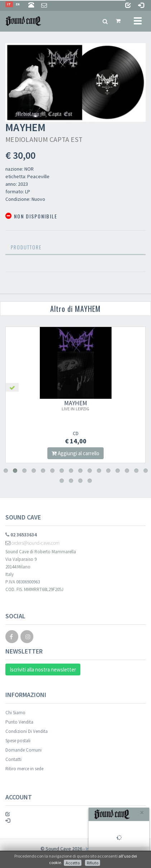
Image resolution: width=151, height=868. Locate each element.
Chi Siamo (15, 713)
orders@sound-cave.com (32, 543)
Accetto (73, 863)
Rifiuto (93, 863)
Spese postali (18, 741)
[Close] (142, 812)
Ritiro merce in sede (24, 769)
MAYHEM (75, 405)
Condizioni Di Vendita (27, 731)
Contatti (13, 759)
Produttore (26, 247)
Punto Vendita (19, 722)
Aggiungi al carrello (75, 453)
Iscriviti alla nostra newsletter (43, 670)
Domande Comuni (23, 750)
